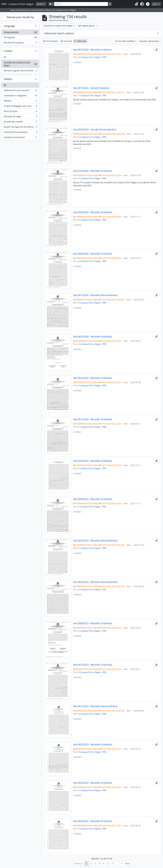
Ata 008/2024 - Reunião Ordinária (93, 254)
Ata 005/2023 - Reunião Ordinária (93, 744)
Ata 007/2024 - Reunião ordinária (92, 50)
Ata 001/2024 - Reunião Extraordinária (95, 295)
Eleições (20, 101)
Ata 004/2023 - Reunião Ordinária (93, 783)
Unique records (20, 33)
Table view (80, 41)
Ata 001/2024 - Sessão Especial (91, 88)
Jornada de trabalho (20, 122)
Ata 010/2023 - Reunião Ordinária (93, 461)
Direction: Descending (149, 41)
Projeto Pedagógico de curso (20, 107)
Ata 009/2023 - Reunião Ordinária (93, 499)
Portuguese (20, 38)
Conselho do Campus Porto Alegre (20, 64)
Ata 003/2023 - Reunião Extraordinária (95, 541)
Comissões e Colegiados (20, 96)
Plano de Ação (20, 112)
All (5, 57)
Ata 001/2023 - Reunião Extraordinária (95, 706)
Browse (40, 4)
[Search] (81, 4)
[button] (137, 4)
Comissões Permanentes (20, 133)
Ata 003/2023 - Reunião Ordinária (93, 821)
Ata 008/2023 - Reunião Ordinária (93, 623)
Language (9, 26)
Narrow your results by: (20, 17)
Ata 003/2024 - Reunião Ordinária (93, 337)
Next (127, 864)
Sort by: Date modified (125, 41)
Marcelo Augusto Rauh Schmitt (20, 71)
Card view (66, 41)
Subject (8, 79)
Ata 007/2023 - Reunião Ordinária (93, 665)
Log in (155, 4)
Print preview (50, 41)
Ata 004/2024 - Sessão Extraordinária (95, 130)
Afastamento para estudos (20, 91)
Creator (8, 51)
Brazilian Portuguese (20, 43)
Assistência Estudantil (20, 138)
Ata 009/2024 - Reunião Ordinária (93, 212)
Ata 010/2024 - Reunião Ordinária (93, 171)
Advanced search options (59, 33)
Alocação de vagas (20, 117)
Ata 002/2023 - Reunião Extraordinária (95, 582)
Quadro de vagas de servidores (20, 127)
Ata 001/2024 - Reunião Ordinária (93, 419)
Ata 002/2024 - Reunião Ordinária (93, 378)
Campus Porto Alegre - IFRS (93, 57)
